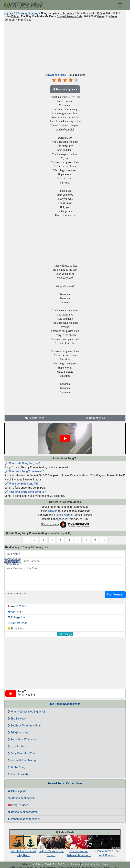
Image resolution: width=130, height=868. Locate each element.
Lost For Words (18, 746)
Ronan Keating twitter (23, 812)
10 (104, 540)
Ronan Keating (29, 13)
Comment (16, 612)
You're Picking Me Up (22, 760)
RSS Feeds (63, 864)
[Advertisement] (65, 47)
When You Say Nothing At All (26, 712)
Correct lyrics (95, 418)
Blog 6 (105, 864)
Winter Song (17, 767)
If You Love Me (18, 774)
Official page (17, 791)
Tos (55, 864)
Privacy (40, 864)
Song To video (18, 805)
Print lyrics (16, 629)
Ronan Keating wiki (21, 798)
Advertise (95, 864)
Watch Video (17, 606)
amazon (53, 511)
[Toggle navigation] (120, 5)
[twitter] (34, 864)
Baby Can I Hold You (21, 753)
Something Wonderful (22, 739)
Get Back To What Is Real (24, 726)
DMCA (48, 864)
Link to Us (75, 864)
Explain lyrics (35, 418)
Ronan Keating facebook (24, 819)
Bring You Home (19, 733)
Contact (85, 864)
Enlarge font (17, 617)
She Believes (17, 719)
